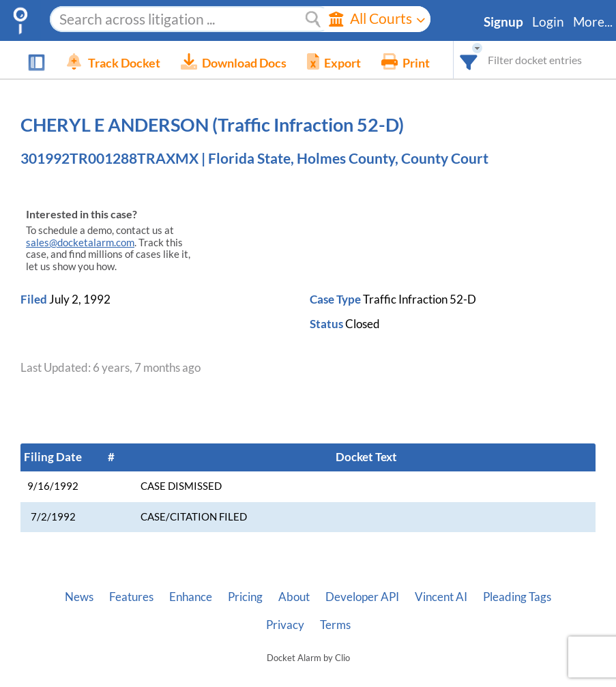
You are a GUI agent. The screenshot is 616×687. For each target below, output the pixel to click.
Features (131, 597)
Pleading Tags (517, 597)
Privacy (285, 625)
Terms (335, 625)
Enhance (191, 597)
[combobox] (469, 60)
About (294, 597)
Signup (503, 22)
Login (548, 22)
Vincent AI (441, 597)
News (79, 597)
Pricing (245, 597)
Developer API (362, 597)
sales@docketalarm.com (80, 243)
